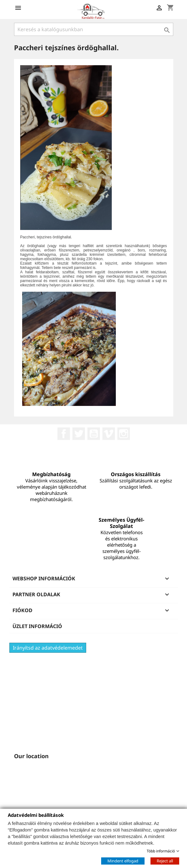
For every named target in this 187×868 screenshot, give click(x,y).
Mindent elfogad (123, 861)
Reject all (165, 861)
